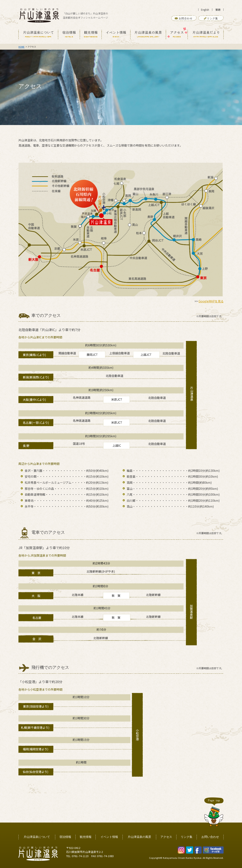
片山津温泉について (37, 837)
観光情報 (86, 837)
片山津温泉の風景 (139, 837)
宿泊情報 (65, 837)
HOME (21, 47)
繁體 (218, 10)
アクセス (166, 837)
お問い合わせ (210, 837)
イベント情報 (109, 837)
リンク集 (187, 837)
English (205, 10)
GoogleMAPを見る (211, 301)
